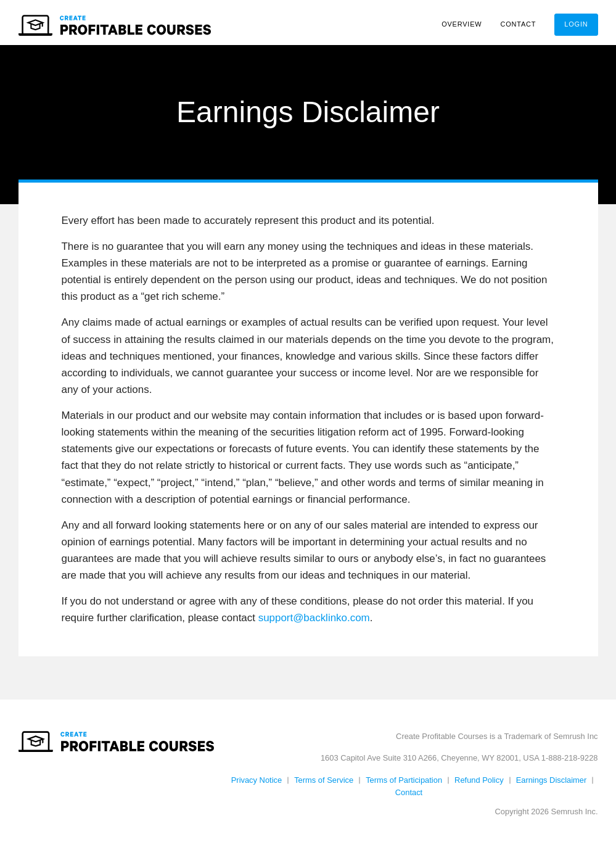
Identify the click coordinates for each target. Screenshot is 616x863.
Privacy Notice (257, 784)
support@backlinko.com (314, 622)
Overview (462, 24)
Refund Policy (479, 784)
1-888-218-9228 (570, 762)
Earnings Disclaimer (552, 784)
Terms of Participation (404, 784)
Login (576, 24)
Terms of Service (324, 784)
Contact (519, 24)
